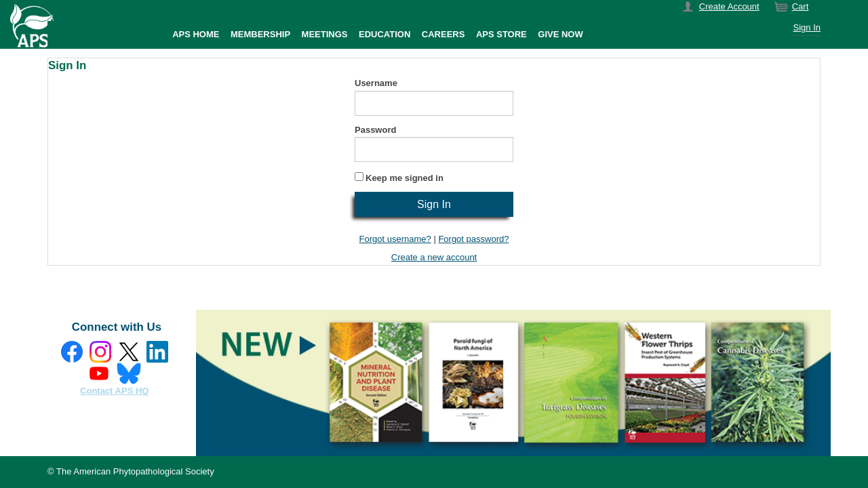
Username (376, 83)
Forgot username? (395, 239)
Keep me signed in (405, 178)
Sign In (807, 27)
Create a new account (434, 257)
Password (375, 130)
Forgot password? (473, 239)
